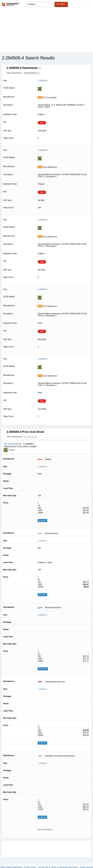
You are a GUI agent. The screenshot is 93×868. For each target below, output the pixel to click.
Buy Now (42, 520)
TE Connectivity (13, 444)
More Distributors (45, 830)
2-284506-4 (42, 467)
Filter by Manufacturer (14, 73)
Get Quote (43, 669)
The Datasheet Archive (10, 4)
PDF (42, 123)
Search (61, 4)
